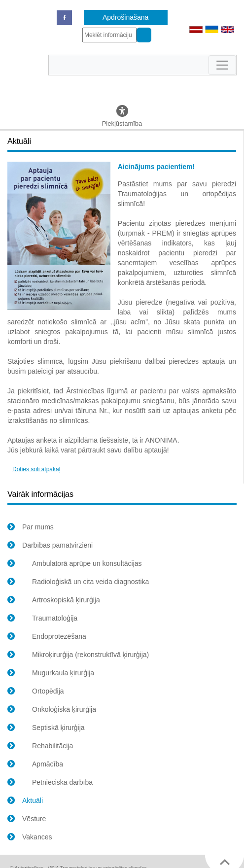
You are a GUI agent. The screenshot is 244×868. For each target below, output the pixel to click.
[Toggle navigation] (222, 65)
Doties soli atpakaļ (36, 469)
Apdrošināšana (125, 17)
